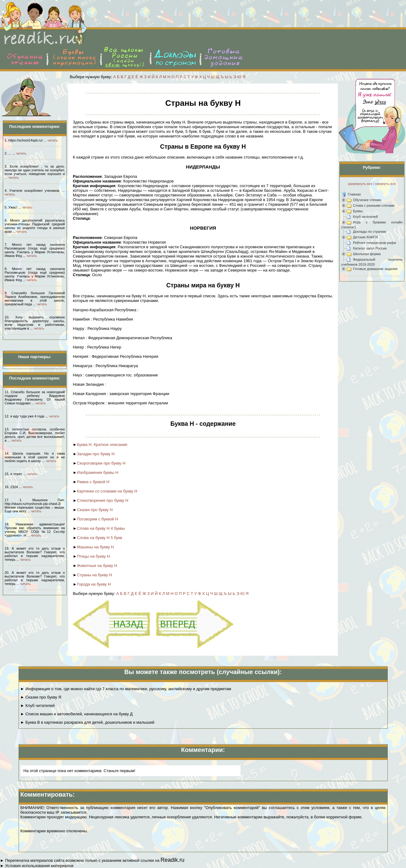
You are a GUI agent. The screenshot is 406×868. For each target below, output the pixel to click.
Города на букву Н (94, 584)
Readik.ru (172, 860)
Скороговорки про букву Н (101, 463)
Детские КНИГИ (365, 237)
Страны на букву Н (94, 575)
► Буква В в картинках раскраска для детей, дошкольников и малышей (88, 722)
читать (53, 140)
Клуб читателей (365, 217)
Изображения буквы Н (98, 472)
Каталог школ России (370, 248)
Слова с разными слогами (374, 205)
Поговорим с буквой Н (97, 519)
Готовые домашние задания (375, 269)
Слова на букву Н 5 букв (99, 538)
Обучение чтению (367, 200)
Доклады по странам (369, 232)
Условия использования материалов (39, 866)
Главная (354, 194)
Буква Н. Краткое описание (102, 445)
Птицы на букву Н (93, 556)
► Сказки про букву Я (41, 697)
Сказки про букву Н (95, 510)
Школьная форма (367, 254)
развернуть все (360, 184)
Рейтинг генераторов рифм (375, 243)
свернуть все (385, 184)
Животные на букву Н (97, 566)
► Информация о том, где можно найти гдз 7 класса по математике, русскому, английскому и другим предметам (126, 689)
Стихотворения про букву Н (103, 500)
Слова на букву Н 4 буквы (101, 528)
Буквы (358, 211)
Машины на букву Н (95, 547)
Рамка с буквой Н (93, 482)
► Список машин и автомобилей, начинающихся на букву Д (77, 714)
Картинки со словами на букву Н (107, 491)
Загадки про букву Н (96, 454)
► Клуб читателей (38, 706)
